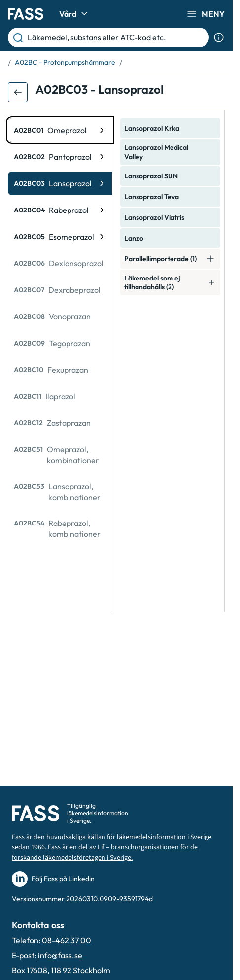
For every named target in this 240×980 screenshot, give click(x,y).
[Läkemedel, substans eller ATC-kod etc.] (116, 37)
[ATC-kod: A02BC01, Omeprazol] (60, 130)
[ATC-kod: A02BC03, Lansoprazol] (60, 183)
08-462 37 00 (67, 940)
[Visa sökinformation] (219, 37)
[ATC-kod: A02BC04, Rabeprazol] (60, 210)
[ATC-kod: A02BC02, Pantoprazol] (60, 157)
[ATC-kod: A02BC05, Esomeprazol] (60, 237)
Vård (75, 14)
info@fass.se (60, 955)
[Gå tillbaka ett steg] (18, 92)
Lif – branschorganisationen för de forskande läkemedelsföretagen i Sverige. (105, 853)
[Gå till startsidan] (26, 14)
